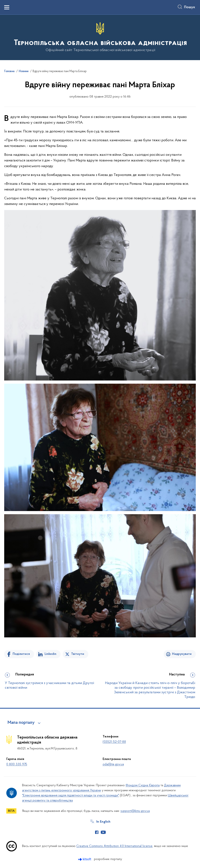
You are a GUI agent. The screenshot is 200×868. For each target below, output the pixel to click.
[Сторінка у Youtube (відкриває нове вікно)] (103, 832)
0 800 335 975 (17, 764)
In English (103, 822)
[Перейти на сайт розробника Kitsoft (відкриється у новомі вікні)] (85, 859)
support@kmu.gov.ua (135, 811)
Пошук (190, 7)
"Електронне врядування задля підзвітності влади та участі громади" (71, 795)
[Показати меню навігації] (7, 7)
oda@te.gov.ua (113, 764)
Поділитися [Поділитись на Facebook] (21, 654)
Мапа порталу (21, 723)
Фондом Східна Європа (143, 785)
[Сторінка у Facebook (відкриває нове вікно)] (97, 832)
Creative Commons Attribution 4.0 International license (114, 846)
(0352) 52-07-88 (114, 742)
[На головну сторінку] (100, 37)
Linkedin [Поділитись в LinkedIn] (50, 654)
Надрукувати (182, 654)
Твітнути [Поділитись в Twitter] (78, 654)
